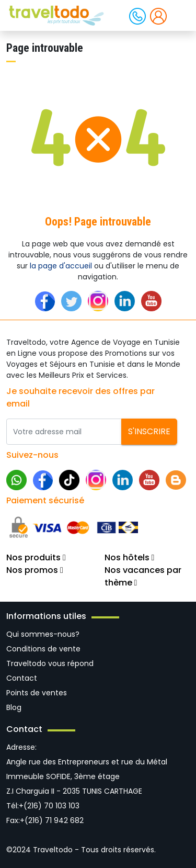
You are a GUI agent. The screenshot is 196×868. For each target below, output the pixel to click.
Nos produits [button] (36, 557)
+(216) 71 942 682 (52, 820)
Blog (14, 707)
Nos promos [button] (35, 570)
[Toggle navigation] (179, 15)
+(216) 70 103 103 (49, 806)
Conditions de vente (43, 649)
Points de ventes (37, 693)
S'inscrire (149, 431)
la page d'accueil (61, 266)
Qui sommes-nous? (43, 634)
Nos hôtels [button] (130, 557)
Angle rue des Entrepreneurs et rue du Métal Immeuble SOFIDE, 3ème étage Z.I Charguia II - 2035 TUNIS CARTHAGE (87, 776)
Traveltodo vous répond (50, 663)
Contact (22, 678)
